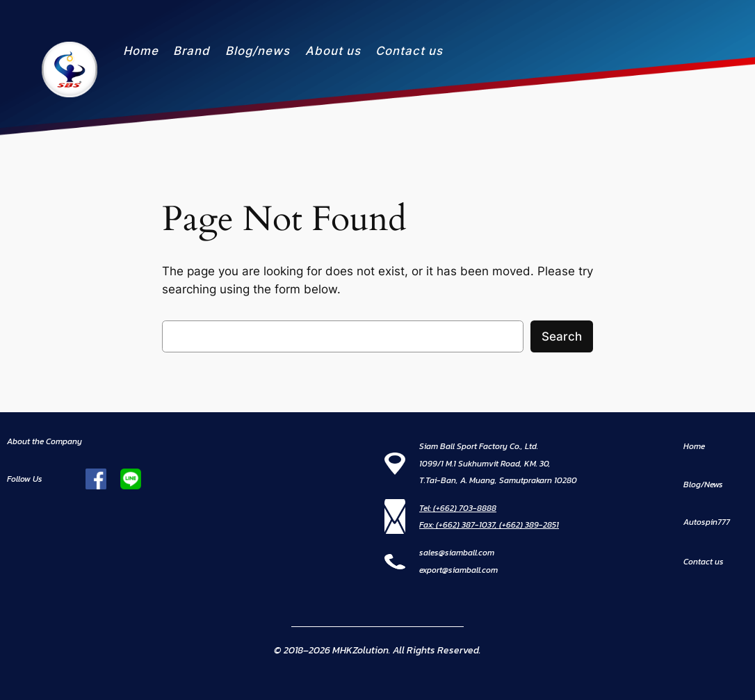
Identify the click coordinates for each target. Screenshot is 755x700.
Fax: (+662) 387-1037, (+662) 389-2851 (489, 525)
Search (562, 336)
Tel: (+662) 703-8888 (458, 508)
